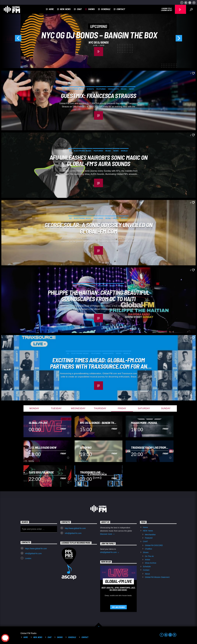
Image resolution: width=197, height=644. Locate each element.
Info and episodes (118, 607)
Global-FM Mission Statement (157, 577)
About (147, 574)
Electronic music (76, 89)
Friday (122, 408)
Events (90, 89)
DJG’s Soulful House (41, 472)
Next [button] (186, 39)
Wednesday (78, 408)
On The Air (149, 556)
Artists (147, 560)
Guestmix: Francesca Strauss (98, 96)
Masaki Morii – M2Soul (144, 423)
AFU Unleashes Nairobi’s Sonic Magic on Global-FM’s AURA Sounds (99, 160)
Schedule (106, 9)
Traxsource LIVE (90, 472)
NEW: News (65, 9)
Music (124, 89)
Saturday (144, 408)
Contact (121, 9)
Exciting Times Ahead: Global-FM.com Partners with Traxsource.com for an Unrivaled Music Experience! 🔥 (98, 363)
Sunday (166, 408)
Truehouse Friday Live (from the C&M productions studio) (149, 448)
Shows (91, 9)
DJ (64, 89)
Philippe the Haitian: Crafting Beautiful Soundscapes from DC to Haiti (98, 295)
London (28, 558)
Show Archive (151, 563)
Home (51, 9)
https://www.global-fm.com (36, 549)
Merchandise (150, 535)
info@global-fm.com (73, 533)
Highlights (113, 89)
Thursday (100, 408)
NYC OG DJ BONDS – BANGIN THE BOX (99, 35)
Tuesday (56, 408)
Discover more (107, 534)
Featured (101, 89)
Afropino (86, 448)
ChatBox (148, 549)
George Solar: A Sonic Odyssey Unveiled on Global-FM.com (98, 228)
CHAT (79, 9)
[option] (99, 39)
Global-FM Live (38, 423)
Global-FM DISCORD (154, 545)
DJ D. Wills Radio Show (43, 448)
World (124, 151)
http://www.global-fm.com (75, 528)
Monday (34, 408)
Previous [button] (11, 39)
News (132, 89)
